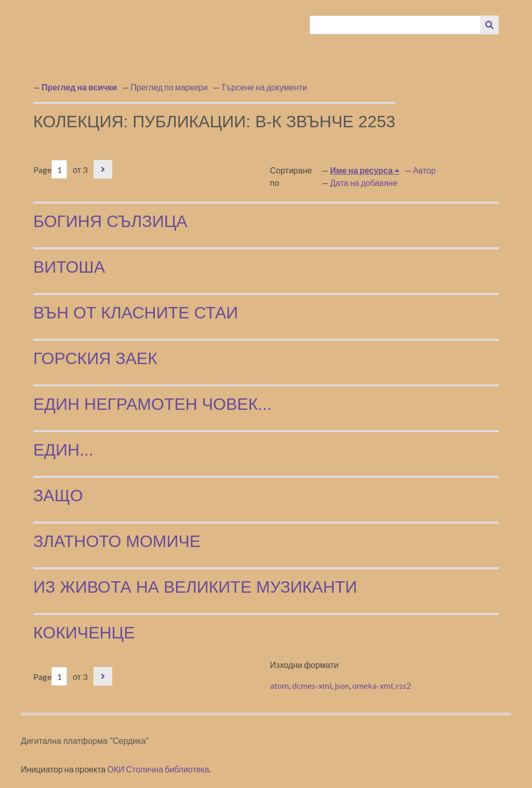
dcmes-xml (312, 685)
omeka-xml (373, 685)
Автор (424, 170)
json (342, 685)
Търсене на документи (264, 87)
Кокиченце (84, 633)
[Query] (395, 25)
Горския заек (95, 358)
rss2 (403, 685)
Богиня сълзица (110, 221)
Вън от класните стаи (136, 313)
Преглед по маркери (169, 87)
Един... (63, 450)
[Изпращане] (489, 25)
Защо (58, 496)
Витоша (69, 267)
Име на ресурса (362, 170)
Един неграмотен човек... (152, 404)
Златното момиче (117, 541)
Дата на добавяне (364, 183)
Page (50, 170)
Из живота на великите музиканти (195, 587)
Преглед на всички (79, 87)
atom (280, 685)
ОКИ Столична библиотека (158, 769)
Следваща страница (103, 169)
